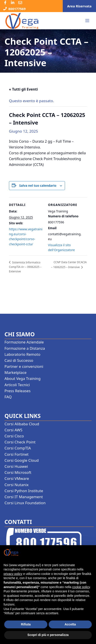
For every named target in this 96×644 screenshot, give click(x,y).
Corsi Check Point (20, 442)
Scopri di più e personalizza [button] (48, 635)
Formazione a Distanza (25, 348)
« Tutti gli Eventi (23, 89)
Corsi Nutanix (17, 485)
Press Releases (18, 391)
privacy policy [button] (13, 574)
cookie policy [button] (81, 587)
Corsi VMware (17, 478)
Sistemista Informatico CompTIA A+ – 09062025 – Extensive (25, 267)
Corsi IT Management (24, 497)
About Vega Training (23, 378)
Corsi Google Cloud (22, 460)
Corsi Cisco (14, 436)
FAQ (8, 397)
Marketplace (16, 372)
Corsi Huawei (16, 466)
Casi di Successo (19, 360)
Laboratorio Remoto (22, 354)
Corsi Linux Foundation (25, 503)
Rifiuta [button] (26, 624)
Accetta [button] (70, 624)
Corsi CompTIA (18, 448)
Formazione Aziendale (24, 342)
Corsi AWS (13, 430)
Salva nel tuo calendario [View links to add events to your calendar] (38, 185)
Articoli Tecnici (17, 385)
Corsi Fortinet (17, 454)
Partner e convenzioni (24, 366)
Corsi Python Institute (24, 491)
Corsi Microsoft (18, 472)
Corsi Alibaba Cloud (22, 424)
